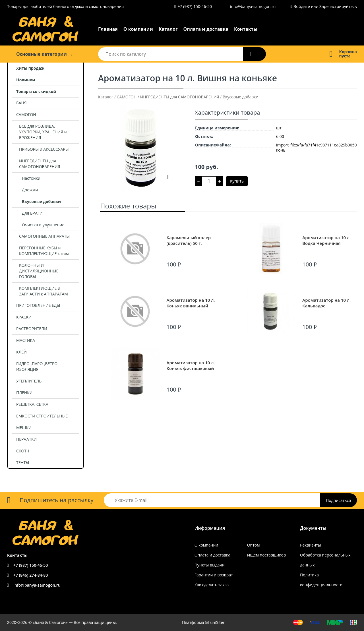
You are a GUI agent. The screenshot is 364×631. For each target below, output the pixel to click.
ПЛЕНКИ (24, 393)
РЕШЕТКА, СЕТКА (32, 404)
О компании (138, 29)
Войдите (302, 6)
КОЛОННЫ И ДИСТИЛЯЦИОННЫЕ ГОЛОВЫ (39, 271)
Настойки (31, 178)
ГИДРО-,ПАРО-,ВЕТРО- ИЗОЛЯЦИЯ (38, 366)
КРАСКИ (24, 317)
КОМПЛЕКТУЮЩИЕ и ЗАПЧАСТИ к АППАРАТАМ (44, 291)
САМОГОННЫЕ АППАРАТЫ (44, 236)
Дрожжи (30, 190)
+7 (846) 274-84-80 (31, 575)
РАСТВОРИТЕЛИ (32, 329)
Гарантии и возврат (214, 575)
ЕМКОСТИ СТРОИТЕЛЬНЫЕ (42, 416)
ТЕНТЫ (23, 463)
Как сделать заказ (212, 585)
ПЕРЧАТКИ (26, 439)
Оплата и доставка (206, 29)
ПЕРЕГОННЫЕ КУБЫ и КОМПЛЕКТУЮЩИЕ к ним (44, 251)
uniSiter (217, 622)
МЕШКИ (24, 428)
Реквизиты (310, 545)
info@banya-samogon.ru (253, 6)
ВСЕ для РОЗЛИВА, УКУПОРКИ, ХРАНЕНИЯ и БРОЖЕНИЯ (43, 132)
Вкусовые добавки (41, 201)
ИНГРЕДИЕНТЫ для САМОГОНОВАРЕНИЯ (40, 164)
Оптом (254, 545)
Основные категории (42, 54)
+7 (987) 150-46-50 (195, 6)
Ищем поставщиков (266, 555)
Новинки (26, 80)
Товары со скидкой (36, 91)
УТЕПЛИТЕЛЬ (29, 381)
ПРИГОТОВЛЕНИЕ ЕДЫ (38, 305)
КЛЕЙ (21, 352)
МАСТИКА (26, 340)
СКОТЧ (23, 451)
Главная (108, 29)
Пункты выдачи (210, 565)
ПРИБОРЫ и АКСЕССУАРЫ (44, 149)
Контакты (246, 29)
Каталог (168, 29)
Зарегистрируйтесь (338, 6)
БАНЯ (21, 103)
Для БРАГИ (32, 213)
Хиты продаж (30, 68)
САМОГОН (26, 114)
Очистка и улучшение (43, 225)
